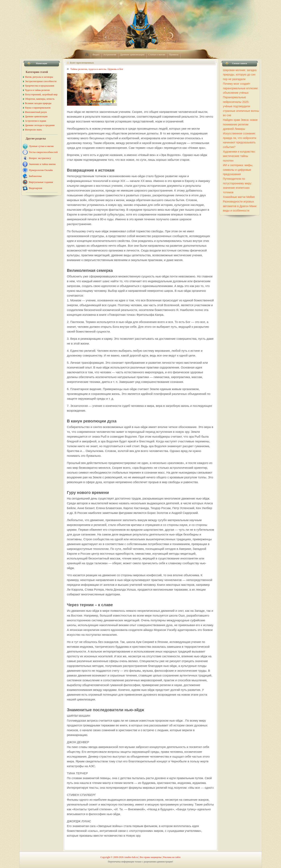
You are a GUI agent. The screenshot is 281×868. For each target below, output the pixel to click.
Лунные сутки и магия (41, 146)
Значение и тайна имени (42, 164)
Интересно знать (33, 130)
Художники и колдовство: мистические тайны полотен (239, 156)
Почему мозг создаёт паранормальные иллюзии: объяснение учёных (241, 88)
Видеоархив (36, 188)
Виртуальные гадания (41, 182)
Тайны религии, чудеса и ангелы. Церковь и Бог (97, 69)
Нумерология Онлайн (41, 170)
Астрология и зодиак (36, 121)
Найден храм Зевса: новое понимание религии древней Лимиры (240, 124)
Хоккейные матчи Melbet (239, 197)
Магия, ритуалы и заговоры (39, 77)
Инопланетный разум (36, 112)
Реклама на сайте (172, 857)
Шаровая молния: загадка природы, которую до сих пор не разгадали (240, 75)
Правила (174, 54)
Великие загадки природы (38, 103)
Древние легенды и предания (40, 125)
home (87, 55)
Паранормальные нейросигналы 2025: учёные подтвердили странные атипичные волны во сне (241, 106)
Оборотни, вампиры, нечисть (40, 99)
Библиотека (35, 176)
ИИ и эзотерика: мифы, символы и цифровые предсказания (238, 170)
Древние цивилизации (132, 54)
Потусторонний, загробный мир (41, 94)
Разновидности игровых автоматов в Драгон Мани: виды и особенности (240, 206)
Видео (96, 54)
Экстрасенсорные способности (41, 81)
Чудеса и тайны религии (37, 90)
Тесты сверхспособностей (43, 152)
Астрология (110, 54)
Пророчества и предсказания (40, 86)
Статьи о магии (157, 54)
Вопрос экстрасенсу (40, 158)
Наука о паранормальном (38, 108)
